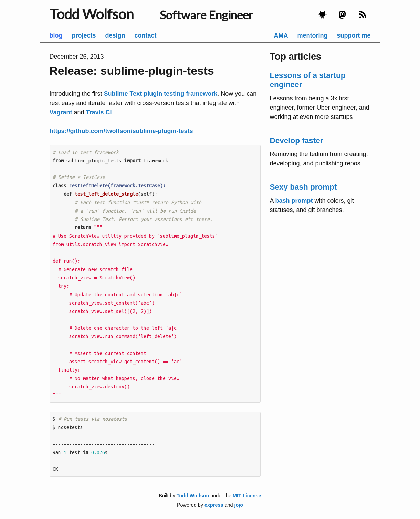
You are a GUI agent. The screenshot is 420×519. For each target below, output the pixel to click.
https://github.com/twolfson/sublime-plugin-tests (121, 131)
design (115, 35)
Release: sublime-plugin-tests (132, 71)
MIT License (247, 496)
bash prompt (294, 201)
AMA (281, 35)
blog (56, 35)
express (214, 505)
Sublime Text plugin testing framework (161, 94)
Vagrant (61, 112)
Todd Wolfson (92, 14)
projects (84, 35)
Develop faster (297, 140)
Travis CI (99, 112)
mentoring (312, 35)
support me (354, 35)
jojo (239, 505)
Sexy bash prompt (303, 187)
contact (146, 35)
